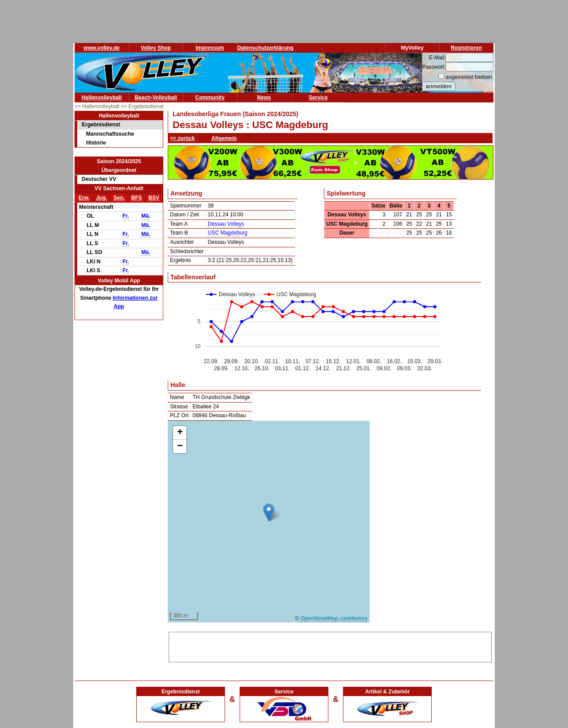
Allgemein (224, 138)
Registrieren (466, 48)
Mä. (146, 216)
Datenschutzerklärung (265, 48)
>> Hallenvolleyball (98, 106)
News (264, 98)
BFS (137, 198)
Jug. (101, 198)
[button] (269, 512)
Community (210, 98)
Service (318, 98)
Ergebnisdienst (101, 125)
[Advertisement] (330, 646)
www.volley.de (101, 48)
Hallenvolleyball (102, 98)
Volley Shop (156, 48)
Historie (96, 143)
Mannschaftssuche (110, 134)
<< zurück (182, 138)
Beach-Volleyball (156, 98)
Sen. (119, 198)
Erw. (84, 198)
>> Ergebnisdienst (142, 106)
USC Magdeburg (227, 233)
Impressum (210, 48)
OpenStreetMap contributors (334, 618)
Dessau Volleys (226, 224)
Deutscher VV (99, 179)
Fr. (126, 216)
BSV (154, 198)
